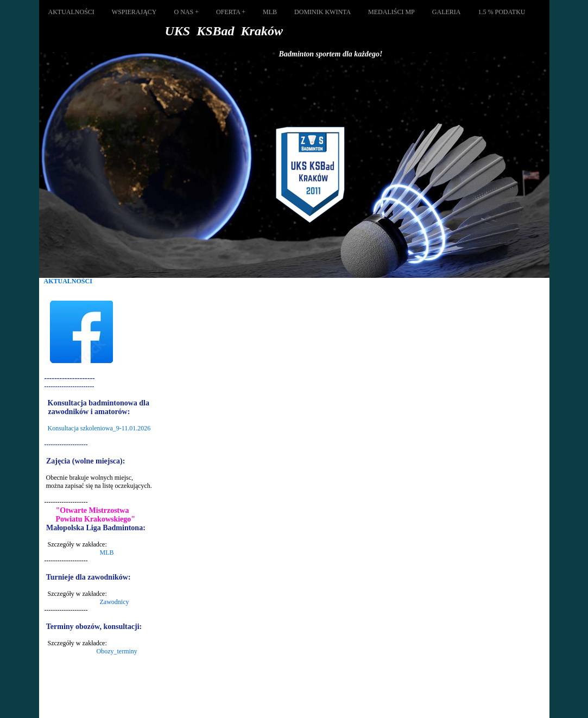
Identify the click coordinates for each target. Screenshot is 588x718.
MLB (107, 552)
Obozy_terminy (117, 651)
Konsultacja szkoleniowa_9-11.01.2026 (99, 428)
